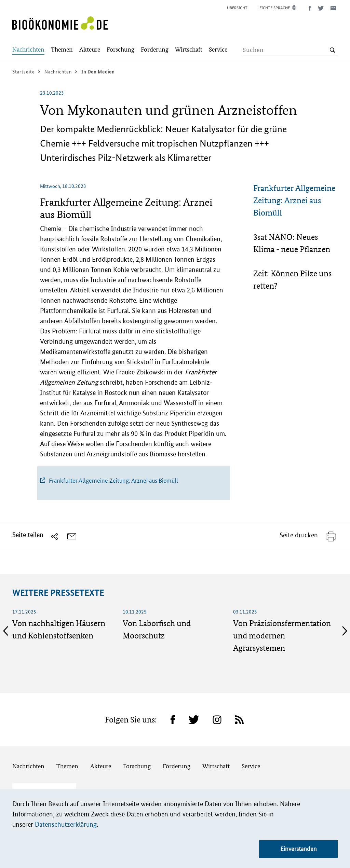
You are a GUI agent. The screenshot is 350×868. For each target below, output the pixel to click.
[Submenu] (28, 50)
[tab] (295, 201)
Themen (67, 766)
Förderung (177, 766)
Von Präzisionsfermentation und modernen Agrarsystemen (282, 636)
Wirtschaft (216, 766)
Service (251, 766)
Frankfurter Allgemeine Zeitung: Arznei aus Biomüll (294, 200)
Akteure (101, 766)
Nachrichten (28, 766)
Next (345, 631)
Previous (5, 631)
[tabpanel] (134, 347)
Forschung (137, 766)
